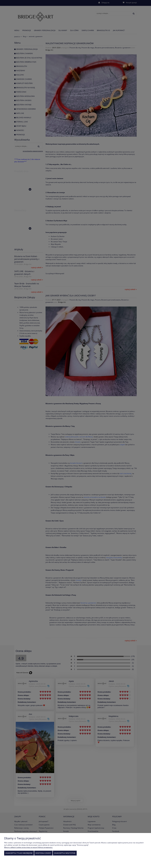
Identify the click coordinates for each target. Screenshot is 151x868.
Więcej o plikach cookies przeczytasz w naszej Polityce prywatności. (28, 847)
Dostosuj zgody (43, 853)
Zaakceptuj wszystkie (65, 853)
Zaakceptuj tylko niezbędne (19, 853)
